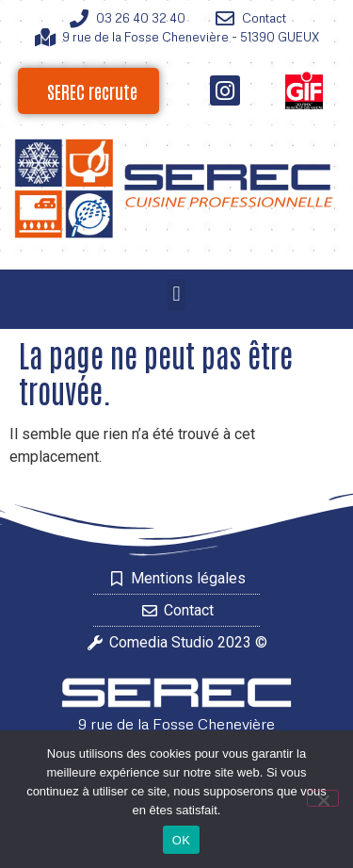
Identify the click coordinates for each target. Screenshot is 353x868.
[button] (176, 295)
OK (181, 840)
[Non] (323, 798)
